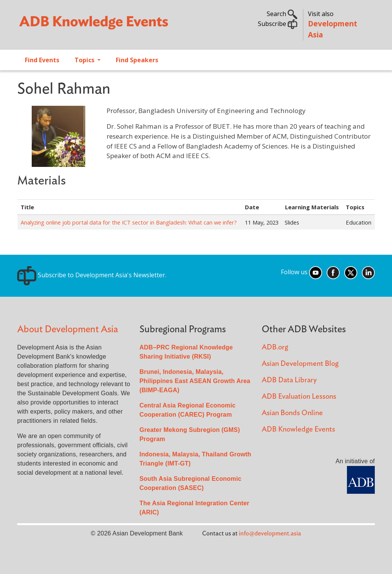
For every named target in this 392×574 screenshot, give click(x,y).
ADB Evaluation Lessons (299, 397)
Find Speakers (137, 60)
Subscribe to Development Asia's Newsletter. (92, 275)
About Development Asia (68, 329)
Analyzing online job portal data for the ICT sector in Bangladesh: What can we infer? (129, 222)
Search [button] (282, 14)
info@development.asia (270, 534)
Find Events (42, 60)
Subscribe (278, 24)
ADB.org (275, 347)
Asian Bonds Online (292, 413)
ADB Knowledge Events (298, 429)
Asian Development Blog (300, 364)
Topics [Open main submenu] (85, 60)
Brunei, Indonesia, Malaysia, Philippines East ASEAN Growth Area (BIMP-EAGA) (195, 381)
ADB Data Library (289, 380)
